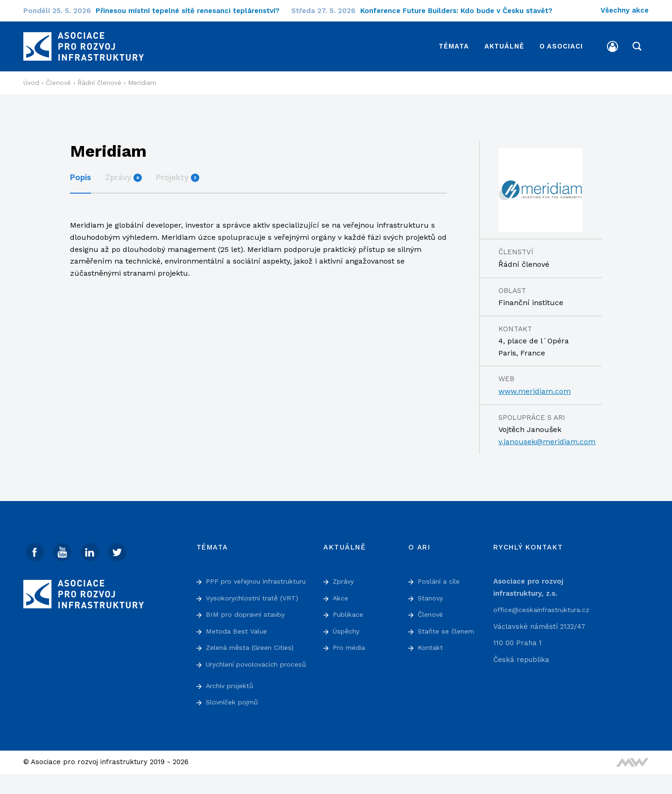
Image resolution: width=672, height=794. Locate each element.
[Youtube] (63, 549)
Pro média (350, 644)
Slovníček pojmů (234, 723)
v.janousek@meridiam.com (547, 438)
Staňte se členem (448, 627)
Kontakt (431, 644)
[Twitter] (119, 549)
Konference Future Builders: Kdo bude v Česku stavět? (462, 11)
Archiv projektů (232, 706)
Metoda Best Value (238, 640)
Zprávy (123, 174)
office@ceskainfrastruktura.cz (545, 606)
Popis (80, 174)
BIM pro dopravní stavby (248, 623)
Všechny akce (625, 10)
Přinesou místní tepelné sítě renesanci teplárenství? (193, 11)
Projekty (178, 174)
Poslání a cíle (441, 578)
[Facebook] (35, 549)
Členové (431, 611)
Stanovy (431, 594)
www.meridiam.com (535, 387)
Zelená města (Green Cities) (253, 656)
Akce (341, 594)
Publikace (349, 611)
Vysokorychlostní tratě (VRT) (255, 606)
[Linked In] (91, 549)
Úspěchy (347, 627)
